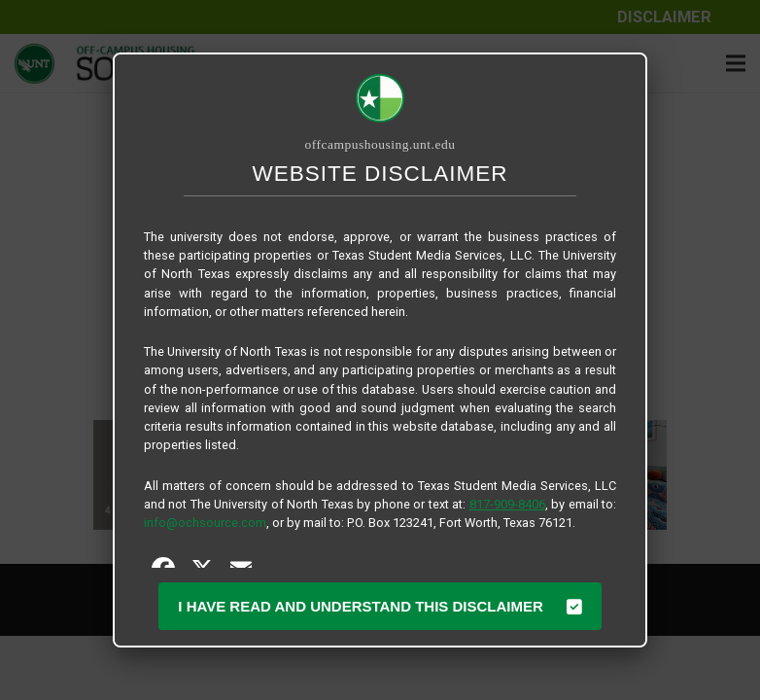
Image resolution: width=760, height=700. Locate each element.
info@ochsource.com (205, 523)
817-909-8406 (507, 504)
